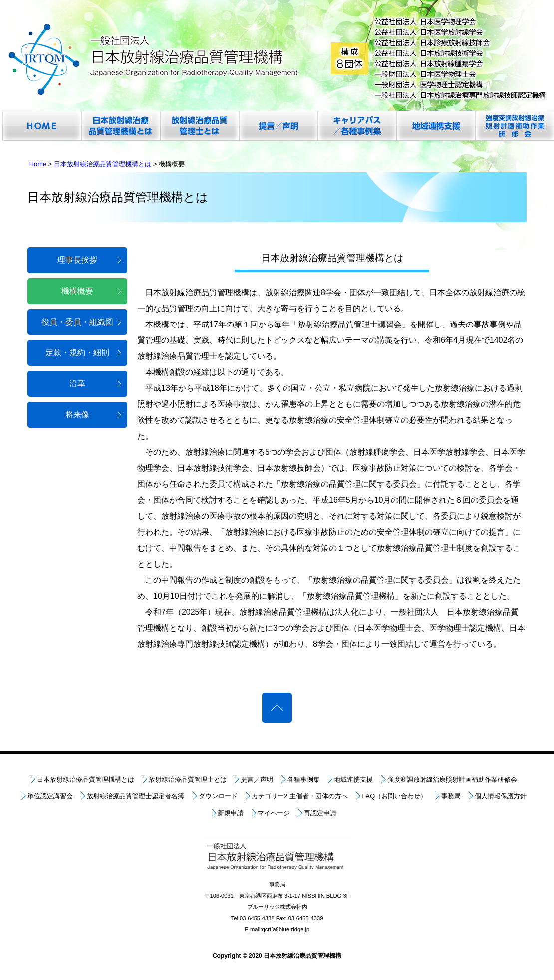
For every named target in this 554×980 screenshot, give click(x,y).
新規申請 (231, 813)
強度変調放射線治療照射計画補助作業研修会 (452, 780)
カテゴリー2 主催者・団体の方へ (300, 796)
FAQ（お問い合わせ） (394, 796)
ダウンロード (218, 796)
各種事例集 (304, 780)
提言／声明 (257, 780)
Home (38, 164)
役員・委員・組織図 (77, 322)
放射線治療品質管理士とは (188, 780)
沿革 (77, 384)
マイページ (274, 813)
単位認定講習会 (50, 796)
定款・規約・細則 (77, 353)
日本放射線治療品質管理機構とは (103, 164)
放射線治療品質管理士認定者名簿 (136, 796)
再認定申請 (320, 813)
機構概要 (77, 291)
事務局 (451, 796)
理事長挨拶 (77, 260)
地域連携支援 (353, 780)
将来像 (77, 415)
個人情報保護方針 (501, 796)
